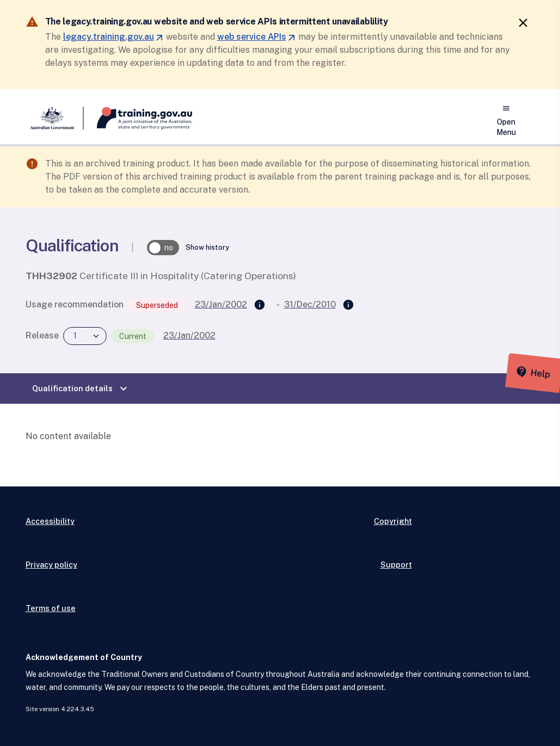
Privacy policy (51, 565)
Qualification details (81, 389)
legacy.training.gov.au (113, 37)
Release (42, 335)
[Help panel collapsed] (548, 373)
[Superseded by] (348, 305)
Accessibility (50, 521)
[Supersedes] (260, 305)
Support (396, 565)
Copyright (393, 521)
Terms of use (51, 608)
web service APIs (257, 37)
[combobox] (85, 336)
